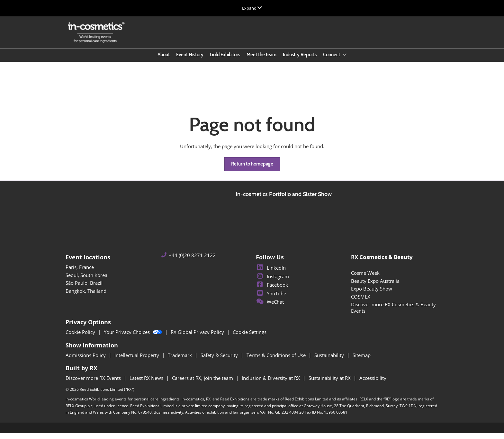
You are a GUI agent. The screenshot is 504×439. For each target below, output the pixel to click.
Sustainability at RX (330, 384)
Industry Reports (300, 61)
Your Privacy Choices (134, 338)
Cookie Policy (81, 338)
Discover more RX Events (94, 384)
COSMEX (361, 302)
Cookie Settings (250, 338)
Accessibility (373, 384)
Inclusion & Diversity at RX (271, 384)
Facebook (272, 291)
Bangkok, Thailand (86, 297)
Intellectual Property (137, 361)
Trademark (180, 361)
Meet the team (261, 61)
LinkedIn (271, 273)
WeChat (270, 308)
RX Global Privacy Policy (198, 338)
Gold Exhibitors (225, 61)
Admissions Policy (86, 361)
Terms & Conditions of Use (277, 361)
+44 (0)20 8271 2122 (192, 261)
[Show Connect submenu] (345, 61)
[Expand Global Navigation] (252, 8)
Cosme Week (365, 279)
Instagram (272, 282)
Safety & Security (220, 361)
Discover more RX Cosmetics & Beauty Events (393, 313)
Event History (190, 61)
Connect (332, 61)
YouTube (271, 299)
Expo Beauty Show (372, 294)
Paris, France (80, 273)
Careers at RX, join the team (203, 384)
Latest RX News (147, 384)
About (164, 61)
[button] (252, 170)
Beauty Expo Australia (375, 287)
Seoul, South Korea (86, 281)
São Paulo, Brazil (84, 289)
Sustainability (330, 361)
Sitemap (362, 361)
